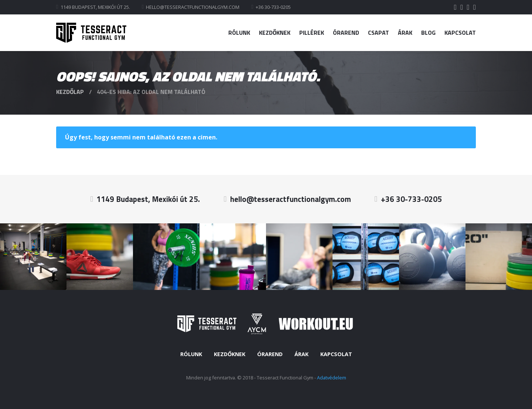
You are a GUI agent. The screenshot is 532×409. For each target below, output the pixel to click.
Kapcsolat (460, 33)
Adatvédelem (332, 378)
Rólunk (239, 33)
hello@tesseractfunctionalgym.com (193, 7)
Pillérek (312, 33)
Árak (405, 33)
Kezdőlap (70, 92)
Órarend (346, 33)
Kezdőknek (275, 33)
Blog (428, 33)
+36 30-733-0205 (273, 7)
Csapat (378, 33)
